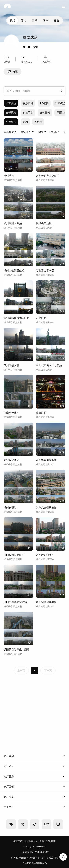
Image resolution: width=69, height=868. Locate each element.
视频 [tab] (13, 21)
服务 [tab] (57, 21)
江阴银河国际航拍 (14, 555)
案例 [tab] (46, 21)
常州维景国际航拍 (46, 460)
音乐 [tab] (35, 21)
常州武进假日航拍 (46, 508)
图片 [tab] (24, 21)
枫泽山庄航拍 (44, 223)
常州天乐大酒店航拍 (48, 176)
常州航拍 (9, 176)
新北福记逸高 (11, 460)
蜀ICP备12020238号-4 (34, 847)
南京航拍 (41, 413)
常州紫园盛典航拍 (46, 602)
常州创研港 (10, 508)
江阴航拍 (41, 318)
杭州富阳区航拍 (13, 223)
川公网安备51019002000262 (34, 852)
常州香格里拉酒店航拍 (17, 318)
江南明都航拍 (11, 413)
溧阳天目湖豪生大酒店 (17, 650)
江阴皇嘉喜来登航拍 (15, 602)
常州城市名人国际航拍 (49, 365)
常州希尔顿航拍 (45, 555)
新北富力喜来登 (45, 271)
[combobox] (34, 91)
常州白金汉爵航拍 (14, 271)
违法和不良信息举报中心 (35, 863)
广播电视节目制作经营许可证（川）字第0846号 (34, 858)
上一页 (21, 671)
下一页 (48, 671)
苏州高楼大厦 (11, 365)
